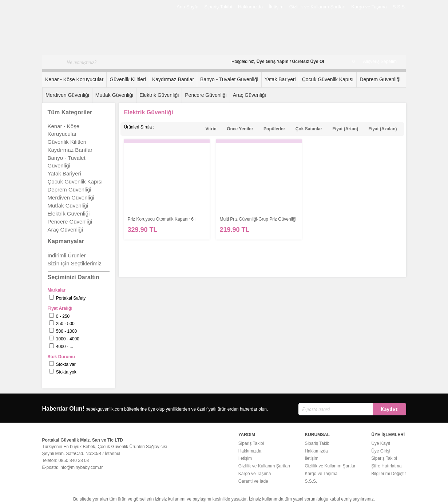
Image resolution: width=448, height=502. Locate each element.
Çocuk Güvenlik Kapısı (328, 79)
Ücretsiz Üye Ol (308, 62)
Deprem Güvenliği (380, 79)
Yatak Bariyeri (280, 79)
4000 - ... (65, 347)
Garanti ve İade (253, 481)
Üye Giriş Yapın (273, 62)
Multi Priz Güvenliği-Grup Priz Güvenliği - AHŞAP (258, 219)
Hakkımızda (251, 7)
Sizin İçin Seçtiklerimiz (75, 263)
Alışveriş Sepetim (374, 62)
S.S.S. (399, 7)
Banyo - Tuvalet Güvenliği (229, 79)
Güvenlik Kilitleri (128, 79)
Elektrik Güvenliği (159, 95)
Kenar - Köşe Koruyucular (74, 79)
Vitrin (211, 129)
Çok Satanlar (309, 129)
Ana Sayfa (187, 7)
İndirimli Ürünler (67, 255)
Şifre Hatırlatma (386, 466)
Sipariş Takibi (218, 7)
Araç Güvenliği (249, 95)
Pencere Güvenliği (206, 95)
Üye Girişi (381, 451)
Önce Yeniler (240, 129)
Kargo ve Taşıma (369, 7)
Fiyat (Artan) (345, 129)
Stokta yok (66, 372)
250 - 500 (65, 324)
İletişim (276, 7)
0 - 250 (63, 316)
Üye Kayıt (381, 443)
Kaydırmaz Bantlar (173, 79)
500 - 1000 (66, 331)
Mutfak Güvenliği (114, 95)
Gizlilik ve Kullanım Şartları (318, 7)
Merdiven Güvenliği (67, 95)
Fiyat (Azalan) (382, 129)
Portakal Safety (71, 298)
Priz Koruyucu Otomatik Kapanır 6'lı (162, 219)
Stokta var (66, 364)
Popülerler (274, 129)
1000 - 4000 (68, 339)
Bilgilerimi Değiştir (388, 474)
